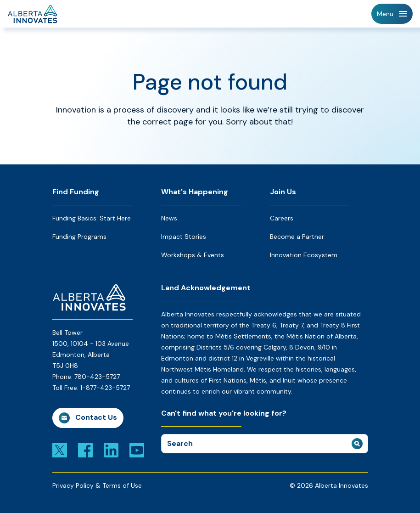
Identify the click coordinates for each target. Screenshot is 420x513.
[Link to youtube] (137, 450)
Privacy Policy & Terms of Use (97, 485)
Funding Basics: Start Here (92, 218)
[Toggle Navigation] (392, 14)
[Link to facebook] (85, 450)
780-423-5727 (97, 377)
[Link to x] (60, 450)
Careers (282, 218)
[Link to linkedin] (111, 450)
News (169, 218)
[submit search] (357, 444)
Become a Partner (297, 237)
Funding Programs (79, 237)
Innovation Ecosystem (304, 255)
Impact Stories (184, 237)
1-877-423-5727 (105, 388)
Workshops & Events (193, 255)
